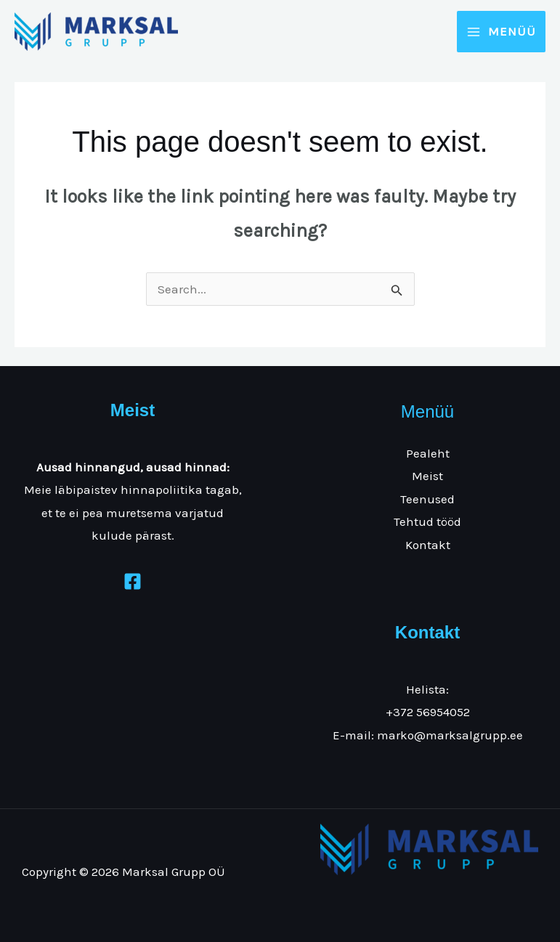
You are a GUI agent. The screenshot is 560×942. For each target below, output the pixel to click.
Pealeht (428, 453)
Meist (427, 476)
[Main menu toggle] (501, 32)
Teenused (427, 499)
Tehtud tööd (427, 521)
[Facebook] (133, 581)
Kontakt (428, 545)
